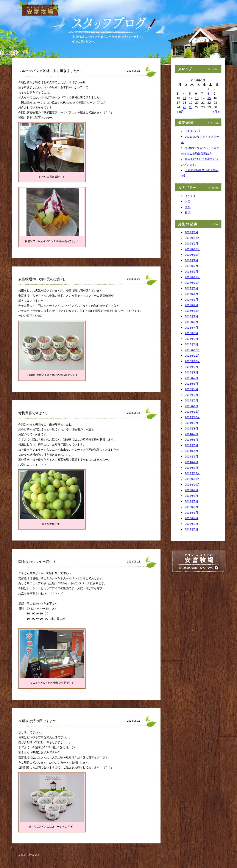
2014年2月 (192, 462)
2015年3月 (192, 395)
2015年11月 (192, 356)
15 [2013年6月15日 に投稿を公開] (209, 98)
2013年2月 (192, 529)
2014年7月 (192, 434)
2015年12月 (192, 350)
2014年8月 (192, 429)
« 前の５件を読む (29, 855)
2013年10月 (192, 485)
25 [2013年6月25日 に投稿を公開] (185, 107)
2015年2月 (192, 400)
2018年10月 (192, 255)
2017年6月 (192, 288)
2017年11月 (192, 277)
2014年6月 (192, 440)
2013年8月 (192, 496)
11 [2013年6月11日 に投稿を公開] (185, 98)
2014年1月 (192, 468)
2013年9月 (192, 490)
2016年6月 (192, 322)
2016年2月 (192, 339)
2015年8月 (192, 372)
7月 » (216, 112)
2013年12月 (192, 473)
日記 (188, 213)
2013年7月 (192, 501)
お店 (188, 201)
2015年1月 (192, 406)
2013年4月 (192, 518)
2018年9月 (192, 260)
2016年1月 (192, 344)
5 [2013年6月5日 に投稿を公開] (190, 94)
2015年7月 (192, 378)
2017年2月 (192, 305)
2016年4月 (192, 328)
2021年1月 (192, 232)
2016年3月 (192, 333)
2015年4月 (192, 389)
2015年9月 (192, 367)
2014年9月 (192, 423)
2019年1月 (192, 244)
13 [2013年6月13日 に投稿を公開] (197, 98)
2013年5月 (192, 513)
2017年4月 (192, 294)
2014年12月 (192, 412)
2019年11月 (192, 238)
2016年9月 (192, 316)
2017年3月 (192, 300)
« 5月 (180, 112)
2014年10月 (192, 417)
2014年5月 (192, 445)
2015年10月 (192, 361)
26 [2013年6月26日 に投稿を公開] (191, 107)
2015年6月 (192, 384)
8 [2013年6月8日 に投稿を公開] (208, 94)
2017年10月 (192, 283)
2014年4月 (192, 451)
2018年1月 (192, 272)
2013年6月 (192, 507)
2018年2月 (192, 266)
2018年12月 (192, 249)
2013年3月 (192, 524)
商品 (188, 207)
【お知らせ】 (193, 131)
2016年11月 (192, 311)
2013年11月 (192, 479)
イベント (190, 196)
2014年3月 (192, 457)
